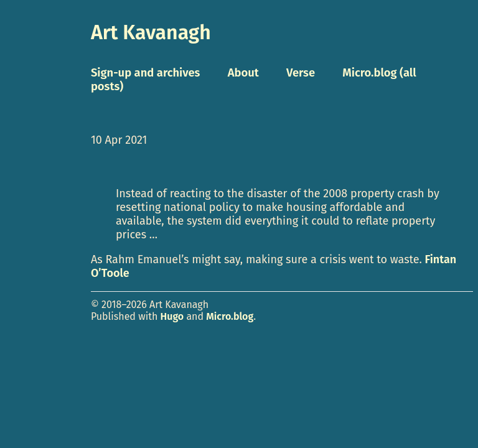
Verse (301, 73)
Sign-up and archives (146, 73)
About (243, 73)
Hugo (172, 316)
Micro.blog (230, 316)
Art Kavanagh (151, 32)
